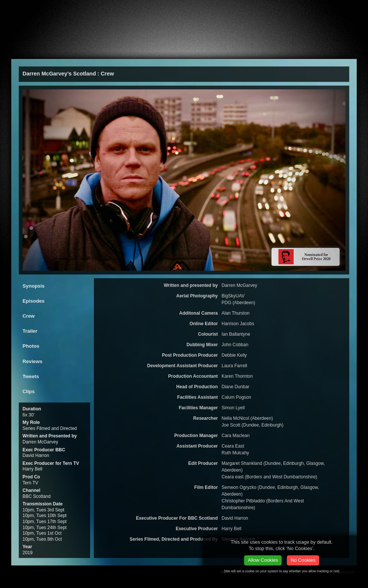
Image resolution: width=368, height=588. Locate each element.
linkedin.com (353, 9)
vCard (307, 9)
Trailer (30, 331)
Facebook (325, 9)
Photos (31, 346)
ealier (139, 51)
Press (102, 51)
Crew (29, 316)
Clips (29, 391)
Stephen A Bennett (49, 10)
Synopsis (34, 286)
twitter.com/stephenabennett (339, 9)
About (33, 51)
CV (180, 51)
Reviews (32, 361)
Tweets (31, 376)
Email (253, 8)
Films (68, 51)
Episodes (34, 301)
